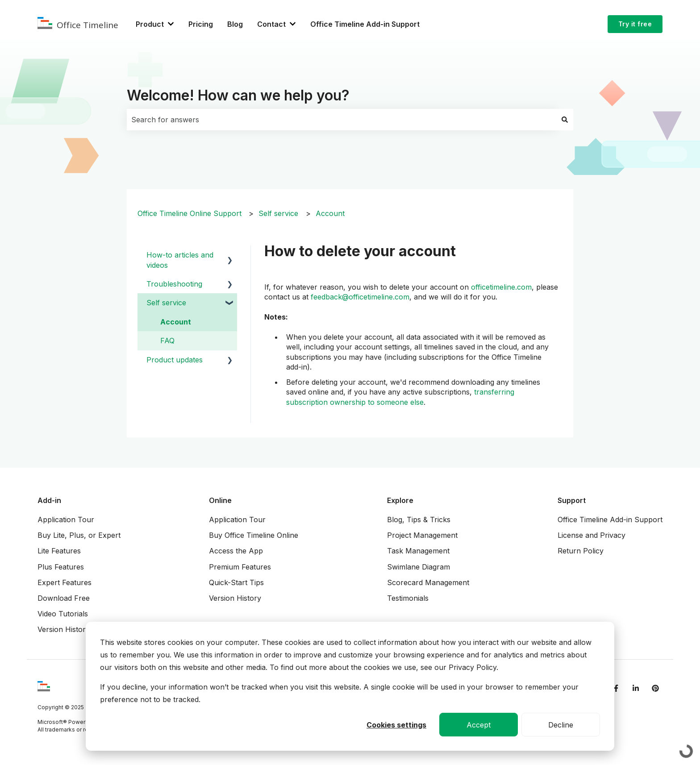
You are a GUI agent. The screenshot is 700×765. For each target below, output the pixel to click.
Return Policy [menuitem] (581, 551)
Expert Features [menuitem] (65, 582)
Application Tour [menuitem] (66, 520)
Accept (479, 725)
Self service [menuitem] (166, 303)
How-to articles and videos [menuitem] (180, 260)
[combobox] (342, 120)
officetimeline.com (501, 287)
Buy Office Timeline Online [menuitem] (254, 535)
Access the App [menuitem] (236, 551)
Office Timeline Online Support (190, 213)
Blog (235, 24)
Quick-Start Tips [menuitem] (236, 582)
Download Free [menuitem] (64, 598)
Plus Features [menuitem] (61, 567)
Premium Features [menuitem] (240, 567)
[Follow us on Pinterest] (655, 688)
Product (150, 24)
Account (330, 213)
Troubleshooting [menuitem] (174, 284)
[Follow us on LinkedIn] (636, 688)
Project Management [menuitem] (422, 535)
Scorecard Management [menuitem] (428, 582)
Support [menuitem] (572, 500)
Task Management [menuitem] (418, 551)
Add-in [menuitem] (49, 500)
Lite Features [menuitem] (59, 551)
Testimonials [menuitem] (408, 598)
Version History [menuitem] (64, 629)
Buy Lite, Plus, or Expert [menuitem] (79, 535)
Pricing (201, 24)
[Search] (565, 120)
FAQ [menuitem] (167, 341)
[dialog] (350, 686)
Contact (271, 24)
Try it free (635, 24)
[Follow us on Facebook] (616, 688)
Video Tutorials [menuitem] (63, 614)
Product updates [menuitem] (175, 360)
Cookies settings (396, 725)
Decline (561, 725)
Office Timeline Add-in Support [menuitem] (610, 520)
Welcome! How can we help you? (238, 95)
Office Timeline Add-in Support (365, 24)
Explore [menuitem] (400, 500)
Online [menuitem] (220, 500)
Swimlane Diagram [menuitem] (419, 567)
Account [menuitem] (176, 322)
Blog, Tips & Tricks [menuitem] (419, 520)
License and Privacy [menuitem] (592, 535)
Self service (278, 213)
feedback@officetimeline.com (360, 297)
